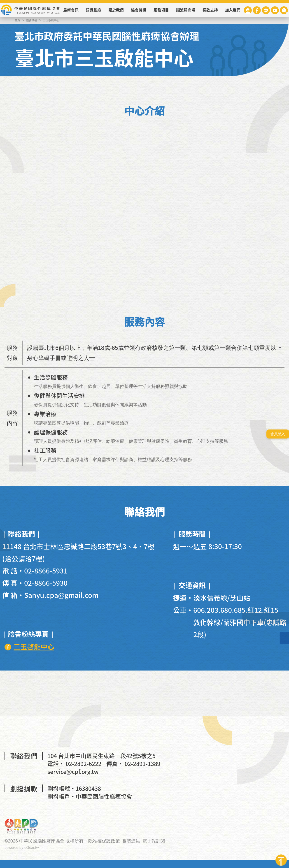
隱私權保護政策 (104, 841)
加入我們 (233, 10)
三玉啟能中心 (51, 20)
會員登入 (278, 434)
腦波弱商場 (186, 10)
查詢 (284, 10)
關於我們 (116, 10)
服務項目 (161, 10)
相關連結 (131, 841)
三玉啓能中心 (34, 646)
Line (266, 10)
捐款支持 (210, 10)
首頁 (17, 20)
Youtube (275, 10)
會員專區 (248, 10)
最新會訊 (71, 10)
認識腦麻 (93, 10)
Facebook (257, 10)
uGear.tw (32, 848)
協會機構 (139, 10)
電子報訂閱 (154, 841)
